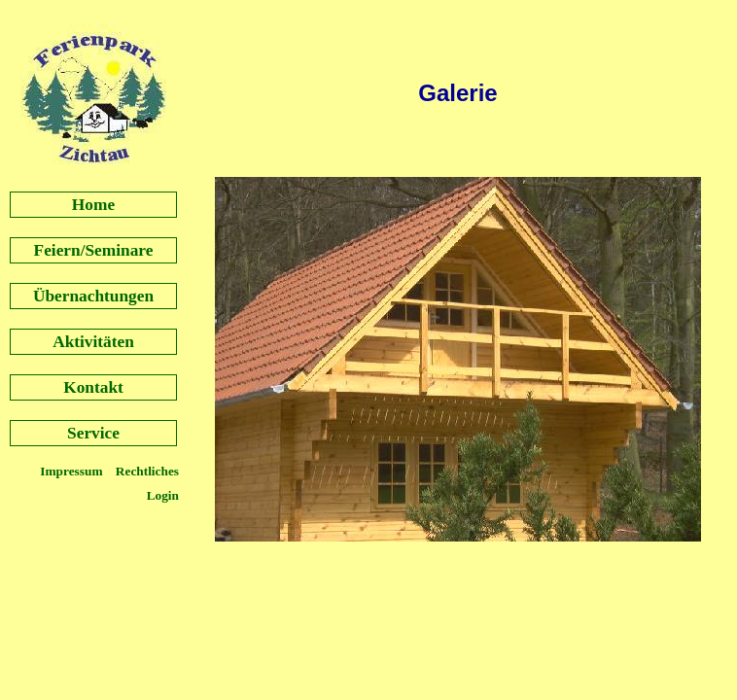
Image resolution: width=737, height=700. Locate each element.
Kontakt (93, 387)
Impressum (73, 471)
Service (93, 433)
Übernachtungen (93, 296)
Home (93, 205)
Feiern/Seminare (94, 250)
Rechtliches (147, 471)
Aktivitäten (93, 342)
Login (163, 495)
